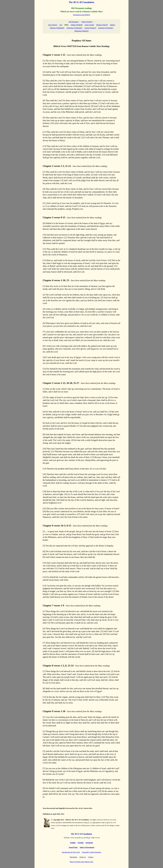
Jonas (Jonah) (89, 25)
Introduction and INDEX (81, 15)
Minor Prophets (87, 22)
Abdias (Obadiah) (77, 25)
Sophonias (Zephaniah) (74, 28)
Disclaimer (73, 857)
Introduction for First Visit (71, 852)
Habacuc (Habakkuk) (57, 28)
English (73, 843)
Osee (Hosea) (53, 25)
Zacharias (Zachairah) (106, 28)
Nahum (112, 25)
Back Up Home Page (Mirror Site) (81, 862)
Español (81, 843)
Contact (91, 857)
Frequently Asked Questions (91, 852)
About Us (83, 857)
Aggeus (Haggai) (90, 28)
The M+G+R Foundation (81, 2)
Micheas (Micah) (102, 25)
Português (89, 843)
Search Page (73, 847)
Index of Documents (87, 847)
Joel (61, 25)
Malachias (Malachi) (82, 31)
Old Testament (74, 22)
